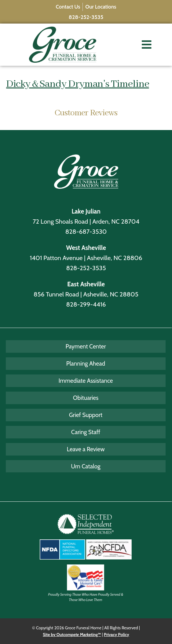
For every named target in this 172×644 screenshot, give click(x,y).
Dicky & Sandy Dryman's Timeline (78, 84)
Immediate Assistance (86, 381)
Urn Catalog (86, 466)
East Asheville (86, 284)
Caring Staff (86, 432)
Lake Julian (86, 211)
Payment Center (86, 346)
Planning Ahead (86, 363)
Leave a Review (86, 449)
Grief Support (86, 415)
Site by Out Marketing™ (72, 635)
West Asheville (86, 248)
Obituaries (86, 398)
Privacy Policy (117, 635)
